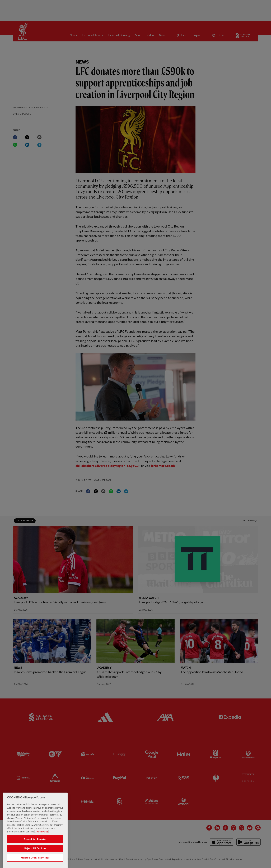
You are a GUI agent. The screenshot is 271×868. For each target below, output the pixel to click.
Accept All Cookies (35, 848)
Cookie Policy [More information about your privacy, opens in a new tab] (42, 840)
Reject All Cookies (35, 857)
